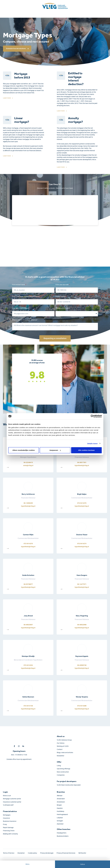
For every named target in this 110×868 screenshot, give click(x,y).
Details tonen (92, 443)
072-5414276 (82, 503)
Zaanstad (60, 824)
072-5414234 (28, 665)
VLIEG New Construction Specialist (69, 785)
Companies (61, 775)
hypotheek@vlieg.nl (82, 466)
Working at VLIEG (63, 746)
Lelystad (60, 818)
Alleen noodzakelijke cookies (24, 450)
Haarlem (60, 808)
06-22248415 (28, 463)
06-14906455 (28, 503)
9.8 (37, 375)
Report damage (8, 828)
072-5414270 (28, 544)
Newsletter (61, 756)
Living (59, 766)
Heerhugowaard (62, 815)
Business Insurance (10, 821)
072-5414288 (82, 706)
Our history (61, 743)
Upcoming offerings (63, 769)
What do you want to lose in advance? (25, 320)
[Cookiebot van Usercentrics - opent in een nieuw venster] (92, 416)
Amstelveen (61, 802)
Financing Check (9, 831)
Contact (60, 749)
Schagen (60, 821)
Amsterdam (61, 799)
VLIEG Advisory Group (64, 740)
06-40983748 (82, 665)
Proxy (5, 824)
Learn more (7, 98)
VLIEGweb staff (8, 805)
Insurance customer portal (12, 802)
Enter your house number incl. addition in (26, 296)
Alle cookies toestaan (86, 450)
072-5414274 (82, 544)
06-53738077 (28, 584)
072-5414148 (28, 706)
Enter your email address (21, 308)
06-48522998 (82, 625)
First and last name (19, 285)
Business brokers (63, 836)
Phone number (61, 296)
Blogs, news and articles (65, 753)
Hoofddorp (60, 811)
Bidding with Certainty (10, 834)
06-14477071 (82, 584)
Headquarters (62, 833)
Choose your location (63, 308)
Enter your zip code (62, 285)
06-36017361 (82, 463)
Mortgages (7, 815)
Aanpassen (55, 450)
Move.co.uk (7, 796)
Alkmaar (60, 796)
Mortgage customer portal (12, 799)
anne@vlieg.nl (28, 466)
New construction (63, 772)
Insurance (6, 818)
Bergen (59, 805)
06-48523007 (28, 625)
